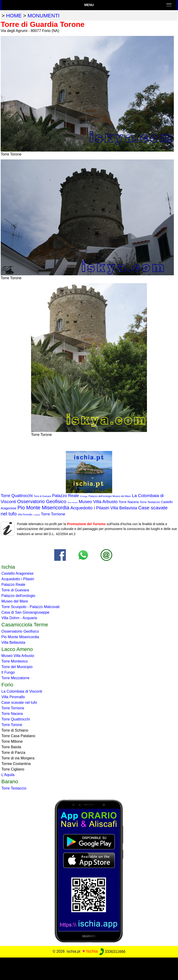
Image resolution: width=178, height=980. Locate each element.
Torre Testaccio (150, 502)
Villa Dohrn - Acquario (19, 618)
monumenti (44, 16)
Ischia (92, 951)
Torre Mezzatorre (15, 678)
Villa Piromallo (25, 515)
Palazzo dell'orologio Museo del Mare (110, 496)
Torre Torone (73, 503)
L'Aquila (37, 515)
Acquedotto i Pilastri (90, 508)
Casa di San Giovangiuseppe (25, 612)
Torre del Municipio (17, 667)
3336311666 (112, 952)
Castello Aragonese (17, 573)
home (14, 16)
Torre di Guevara (42, 496)
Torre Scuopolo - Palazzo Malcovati (30, 607)
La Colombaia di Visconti (22, 691)
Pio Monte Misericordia (43, 508)
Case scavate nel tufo (19, 702)
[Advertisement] (89, 968)
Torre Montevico (15, 661)
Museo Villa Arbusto (98, 502)
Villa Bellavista (124, 508)
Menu (89, 5)
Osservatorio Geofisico (42, 501)
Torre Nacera (129, 502)
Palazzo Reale (65, 496)
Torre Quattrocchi (17, 496)
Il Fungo (84, 496)
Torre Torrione (53, 514)
